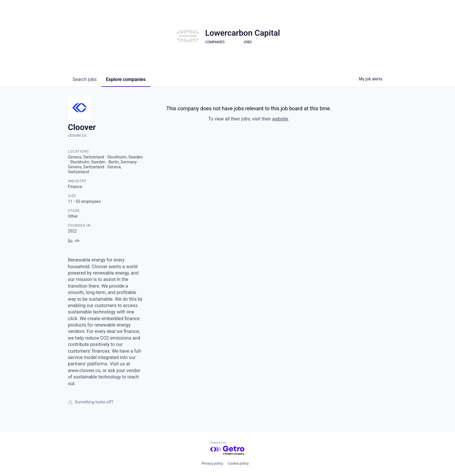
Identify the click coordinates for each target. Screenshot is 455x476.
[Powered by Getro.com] (228, 449)
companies (126, 79)
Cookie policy (238, 464)
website (280, 119)
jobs (85, 79)
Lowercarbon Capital (243, 33)
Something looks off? (91, 402)
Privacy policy (212, 464)
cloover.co (77, 135)
